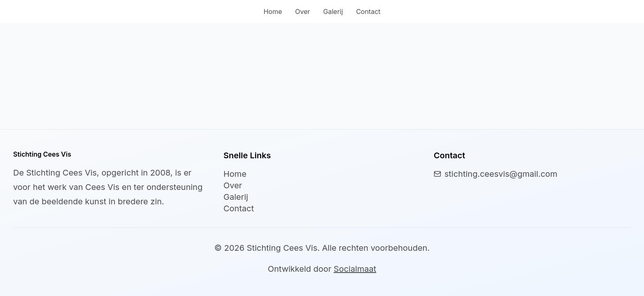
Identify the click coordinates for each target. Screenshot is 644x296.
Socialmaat (355, 269)
